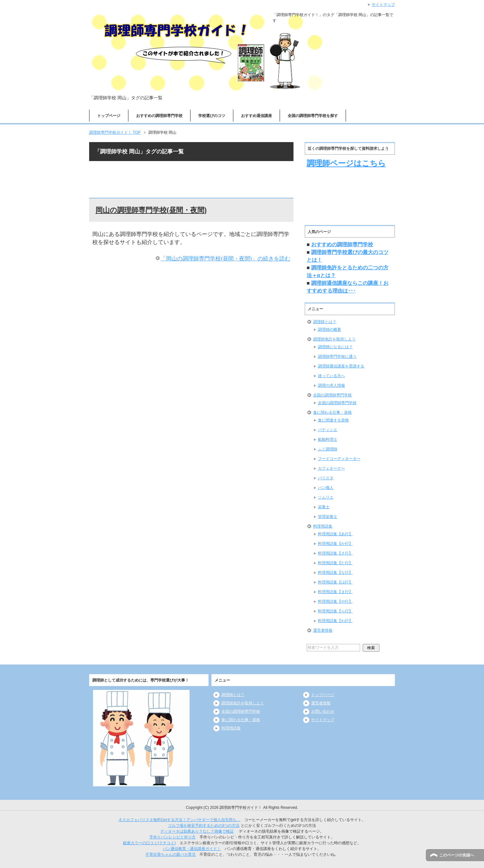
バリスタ (326, 478)
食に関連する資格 (333, 420)
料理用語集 (323, 526)
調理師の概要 (330, 330)
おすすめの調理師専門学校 (159, 116)
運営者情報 (323, 630)
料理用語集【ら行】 (335, 611)
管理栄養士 (328, 517)
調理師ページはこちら (346, 163)
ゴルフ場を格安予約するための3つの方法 (204, 826)
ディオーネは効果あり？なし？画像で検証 (197, 831)
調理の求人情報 (331, 385)
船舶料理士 (328, 439)
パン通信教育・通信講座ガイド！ (192, 849)
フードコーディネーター (339, 459)
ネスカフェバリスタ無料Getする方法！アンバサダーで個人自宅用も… (179, 820)
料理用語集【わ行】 (335, 621)
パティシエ (328, 430)
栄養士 (324, 507)
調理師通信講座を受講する (341, 366)
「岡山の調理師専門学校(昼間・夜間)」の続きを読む (225, 259)
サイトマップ (323, 720)
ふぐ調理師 (328, 449)
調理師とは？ (325, 322)
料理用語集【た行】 (335, 563)
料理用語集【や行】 (335, 601)
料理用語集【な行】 (335, 573)
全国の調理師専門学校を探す (313, 116)
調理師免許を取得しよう (334, 339)
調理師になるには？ (335, 347)
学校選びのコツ (212, 116)
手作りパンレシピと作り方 (172, 837)
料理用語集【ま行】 (335, 592)
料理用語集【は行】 (335, 582)
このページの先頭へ (457, 855)
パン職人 (326, 488)
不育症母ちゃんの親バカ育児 (171, 854)
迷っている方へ (331, 376)
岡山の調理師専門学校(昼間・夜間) (151, 210)
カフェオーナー (331, 468)
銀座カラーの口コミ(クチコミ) (149, 843)
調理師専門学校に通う (337, 357)
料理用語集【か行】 (335, 544)
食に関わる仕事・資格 (332, 412)
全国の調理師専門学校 (332, 395)
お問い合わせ (323, 711)
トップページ (109, 116)
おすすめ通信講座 (256, 116)
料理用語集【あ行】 (335, 534)
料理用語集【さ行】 (335, 553)
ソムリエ (326, 497)
